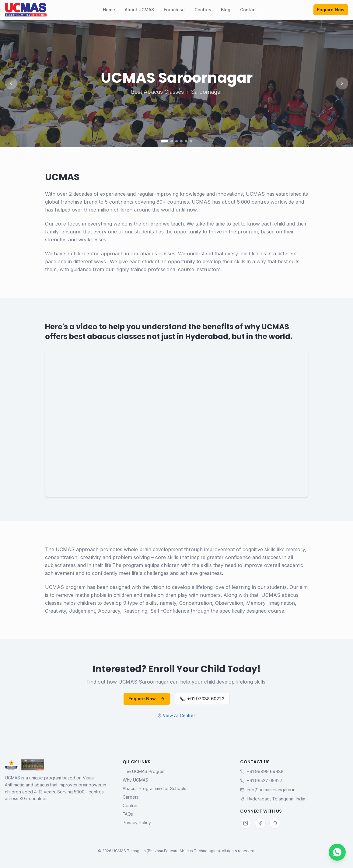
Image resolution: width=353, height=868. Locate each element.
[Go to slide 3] (177, 141)
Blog (226, 10)
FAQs (128, 814)
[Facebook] (260, 823)
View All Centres (177, 715)
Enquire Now (331, 10)
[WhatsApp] (275, 823)
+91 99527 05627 (261, 780)
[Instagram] (246, 823)
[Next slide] (342, 83)
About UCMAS (139, 10)
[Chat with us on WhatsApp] (337, 852)
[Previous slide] (11, 83)
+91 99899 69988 (262, 771)
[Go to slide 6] (191, 141)
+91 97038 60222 (202, 699)
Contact (248, 10)
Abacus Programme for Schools (154, 788)
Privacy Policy (137, 822)
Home (109, 10)
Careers (131, 797)
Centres (203, 10)
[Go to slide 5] (186, 141)
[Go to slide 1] (164, 141)
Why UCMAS (135, 780)
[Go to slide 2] (172, 141)
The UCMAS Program (144, 771)
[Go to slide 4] (181, 141)
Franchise (174, 10)
